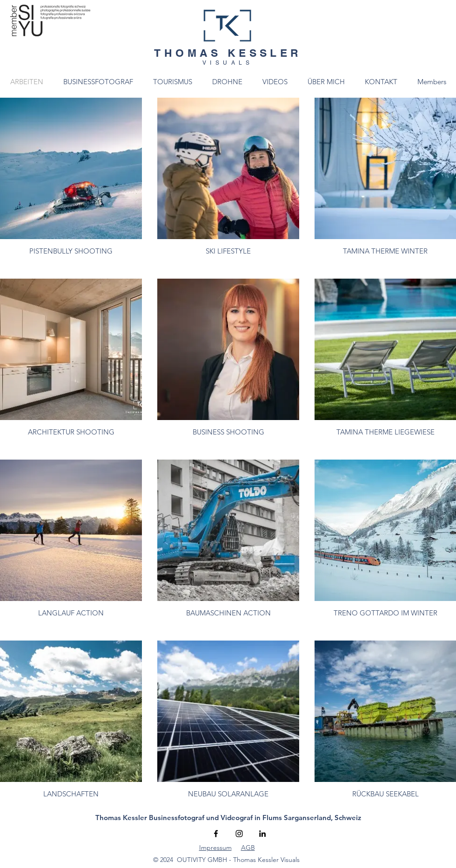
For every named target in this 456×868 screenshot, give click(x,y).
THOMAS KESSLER (228, 53)
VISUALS (228, 63)
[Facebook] (216, 834)
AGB (248, 848)
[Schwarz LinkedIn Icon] (262, 834)
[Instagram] (239, 834)
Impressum (215, 848)
